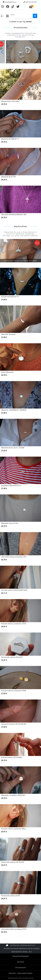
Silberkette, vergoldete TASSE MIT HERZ (15, 795)
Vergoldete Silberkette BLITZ (11, 486)
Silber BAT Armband (8, 334)
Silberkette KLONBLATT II (10, 139)
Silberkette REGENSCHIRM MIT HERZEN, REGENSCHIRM (21, 215)
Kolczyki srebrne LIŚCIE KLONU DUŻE (14, 590)
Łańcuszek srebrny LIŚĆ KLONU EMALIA (15, 724)
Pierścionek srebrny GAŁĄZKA (12, 657)
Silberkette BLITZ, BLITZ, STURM (13, 448)
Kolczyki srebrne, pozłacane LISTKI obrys (16, 624)
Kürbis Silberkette (7, 372)
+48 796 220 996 (31, 2)
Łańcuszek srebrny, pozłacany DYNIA (14, 929)
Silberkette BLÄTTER (8, 177)
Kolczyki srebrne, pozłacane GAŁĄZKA (15, 829)
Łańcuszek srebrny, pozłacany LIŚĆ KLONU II (17, 557)
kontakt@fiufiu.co (10, 2)
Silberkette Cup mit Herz (10, 523)
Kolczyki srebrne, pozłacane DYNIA (14, 691)
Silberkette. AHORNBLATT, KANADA (14, 410)
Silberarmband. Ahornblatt (10, 101)
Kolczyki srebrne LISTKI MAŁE (12, 758)
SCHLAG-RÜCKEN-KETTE (10, 297)
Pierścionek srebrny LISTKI (11, 896)
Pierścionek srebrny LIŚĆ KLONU (13, 862)
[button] (38, 52)
